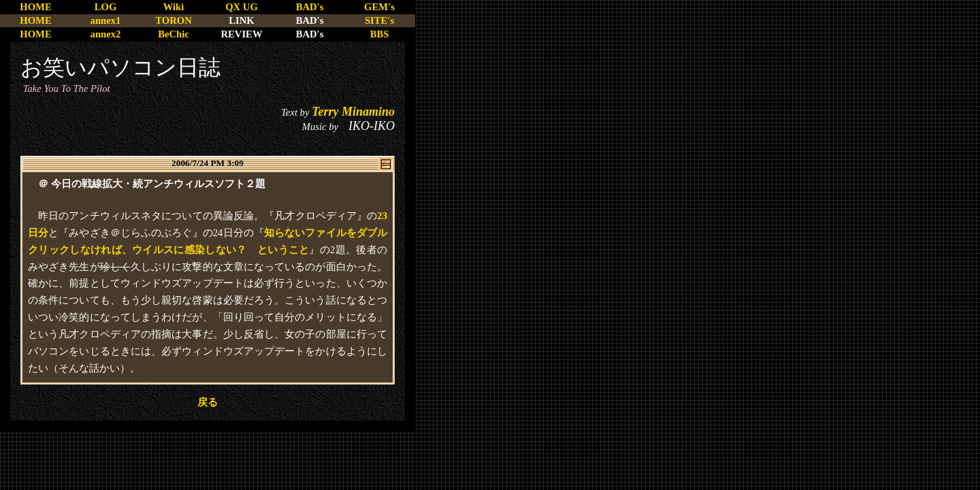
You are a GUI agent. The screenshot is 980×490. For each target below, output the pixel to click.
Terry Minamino (353, 112)
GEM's (379, 7)
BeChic (174, 34)
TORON (173, 20)
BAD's (310, 7)
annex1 (106, 20)
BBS (380, 34)
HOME (35, 7)
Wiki (174, 7)
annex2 (106, 34)
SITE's (379, 20)
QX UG (242, 7)
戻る (208, 402)
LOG (106, 7)
